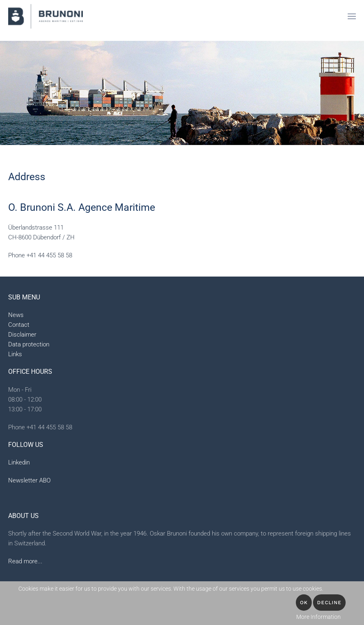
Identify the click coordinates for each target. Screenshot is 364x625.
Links (15, 354)
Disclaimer (22, 335)
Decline (329, 603)
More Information (318, 617)
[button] (352, 16)
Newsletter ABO (29, 480)
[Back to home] (45, 16)
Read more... (25, 561)
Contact (19, 325)
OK (304, 603)
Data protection (29, 344)
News (16, 315)
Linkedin (19, 462)
